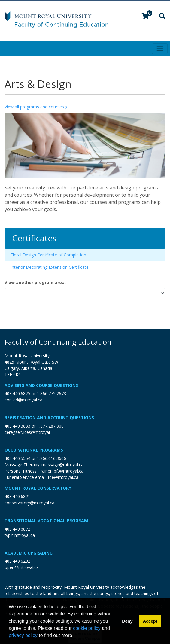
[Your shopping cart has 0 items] (146, 17)
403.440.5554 (17, 458)
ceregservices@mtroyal (27, 432)
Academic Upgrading (29, 553)
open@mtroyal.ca (22, 567)
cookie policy (87, 628)
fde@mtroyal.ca (63, 477)
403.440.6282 (17, 561)
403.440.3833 (17, 426)
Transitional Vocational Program (46, 520)
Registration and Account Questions (49, 417)
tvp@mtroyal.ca (20, 535)
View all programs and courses (36, 107)
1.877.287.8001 (52, 426)
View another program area (35, 282)
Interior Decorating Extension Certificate (50, 267)
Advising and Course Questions (41, 385)
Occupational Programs (34, 450)
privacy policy (23, 635)
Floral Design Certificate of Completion (48, 255)
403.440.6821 (17, 496)
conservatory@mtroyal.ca (29, 503)
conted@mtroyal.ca (23, 400)
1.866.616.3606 (52, 458)
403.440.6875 (17, 393)
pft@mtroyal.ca (69, 471)
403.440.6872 (17, 529)
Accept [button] (150, 621)
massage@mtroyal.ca (62, 465)
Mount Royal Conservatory (38, 488)
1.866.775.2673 (52, 393)
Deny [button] (127, 621)
